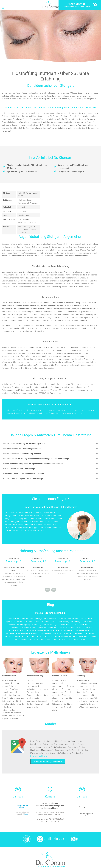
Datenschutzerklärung (39, 756)
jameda (26, 815)
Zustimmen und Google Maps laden (48, 761)
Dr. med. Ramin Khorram (22, 806)
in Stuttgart (87, 815)
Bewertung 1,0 (14, 561)
